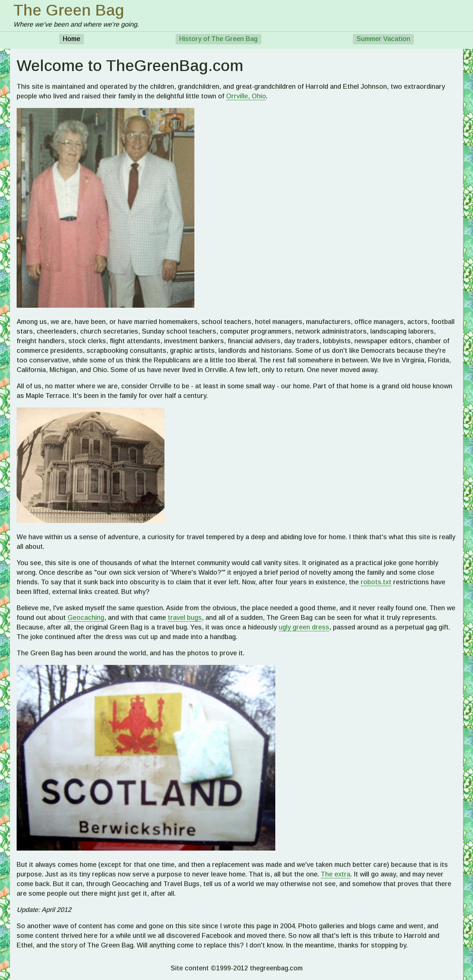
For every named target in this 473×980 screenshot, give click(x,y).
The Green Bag (69, 10)
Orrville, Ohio (246, 96)
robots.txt (376, 582)
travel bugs (185, 618)
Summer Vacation (383, 39)
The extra (336, 874)
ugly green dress (304, 627)
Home (72, 39)
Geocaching (86, 618)
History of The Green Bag (218, 39)
